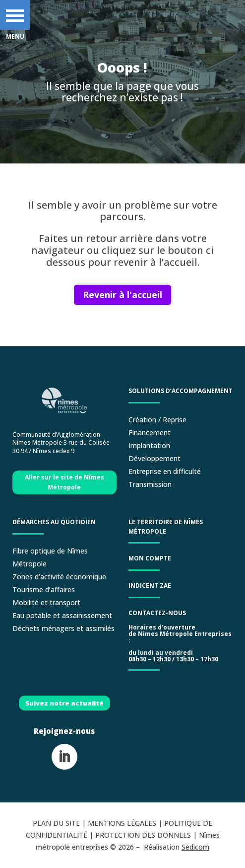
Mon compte (150, 558)
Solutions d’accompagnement (181, 391)
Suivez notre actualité (64, 703)
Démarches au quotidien (54, 522)
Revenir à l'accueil (122, 295)
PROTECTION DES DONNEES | (147, 835)
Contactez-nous (157, 613)
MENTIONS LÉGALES (122, 823)
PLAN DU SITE (56, 823)
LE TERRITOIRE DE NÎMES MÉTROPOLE (166, 527)
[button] (15, 15)
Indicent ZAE (151, 586)
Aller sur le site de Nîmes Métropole (64, 482)
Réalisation (177, 847)
